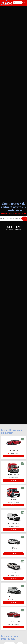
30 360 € (14, 603)
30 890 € (14, 480)
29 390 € (14, 456)
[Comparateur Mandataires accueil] (7, 3)
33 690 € (14, 505)
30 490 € (14, 529)
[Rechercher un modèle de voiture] (18, 3)
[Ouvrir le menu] (25, 3)
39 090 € (14, 627)
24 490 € (14, 554)
